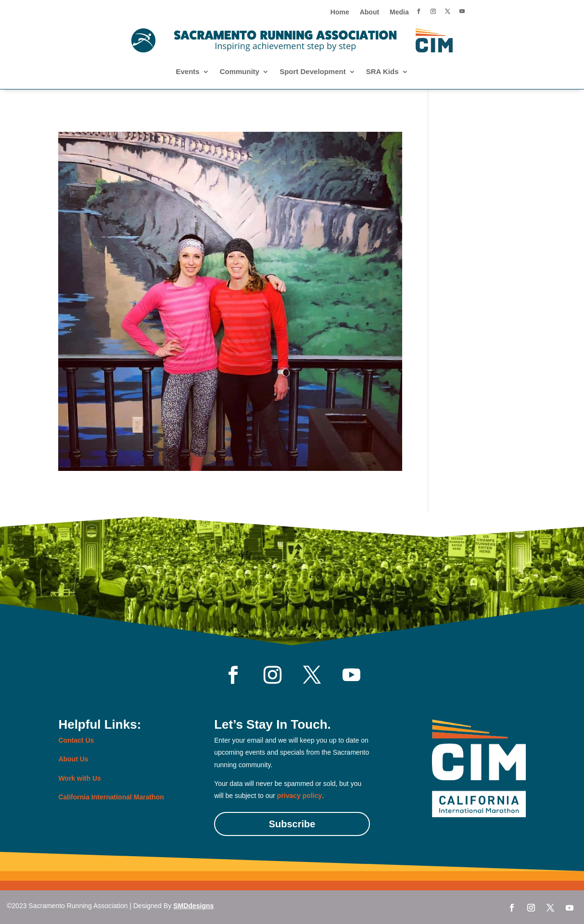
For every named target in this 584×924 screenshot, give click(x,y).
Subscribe (292, 824)
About (369, 12)
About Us (73, 759)
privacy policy (299, 796)
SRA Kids (382, 72)
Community (240, 72)
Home (340, 12)
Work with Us (79, 778)
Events (187, 72)
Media (399, 12)
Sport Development (313, 72)
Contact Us (76, 740)
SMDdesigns (193, 906)
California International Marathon (111, 797)
